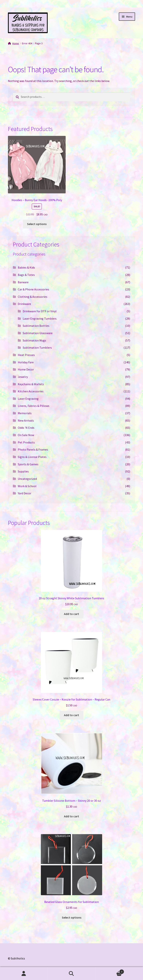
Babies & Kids (26, 267)
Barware (23, 282)
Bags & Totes (26, 275)
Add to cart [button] (71, 614)
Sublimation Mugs (34, 340)
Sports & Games (28, 464)
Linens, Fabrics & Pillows (34, 406)
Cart (110, 971)
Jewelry (23, 377)
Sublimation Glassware (38, 333)
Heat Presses (26, 355)
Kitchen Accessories (31, 391)
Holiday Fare (26, 362)
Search (71, 974)
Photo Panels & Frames (33, 449)
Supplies (23, 471)
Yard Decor (24, 493)
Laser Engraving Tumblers (40, 318)
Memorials (25, 413)
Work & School (27, 486)
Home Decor (26, 369)
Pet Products (26, 442)
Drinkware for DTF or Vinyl (40, 311)
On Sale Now (26, 435)
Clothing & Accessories (33, 297)
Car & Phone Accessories (33, 289)
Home (16, 43)
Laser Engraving (28, 399)
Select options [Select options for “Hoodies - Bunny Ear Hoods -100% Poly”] (37, 224)
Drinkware (24, 304)
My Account (24, 974)
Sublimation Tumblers (37, 348)
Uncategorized (27, 479)
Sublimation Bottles (36, 326)
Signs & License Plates (32, 457)
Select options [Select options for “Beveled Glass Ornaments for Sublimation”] (72, 917)
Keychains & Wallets (31, 384)
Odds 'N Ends (26, 428)
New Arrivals (26, 420)
